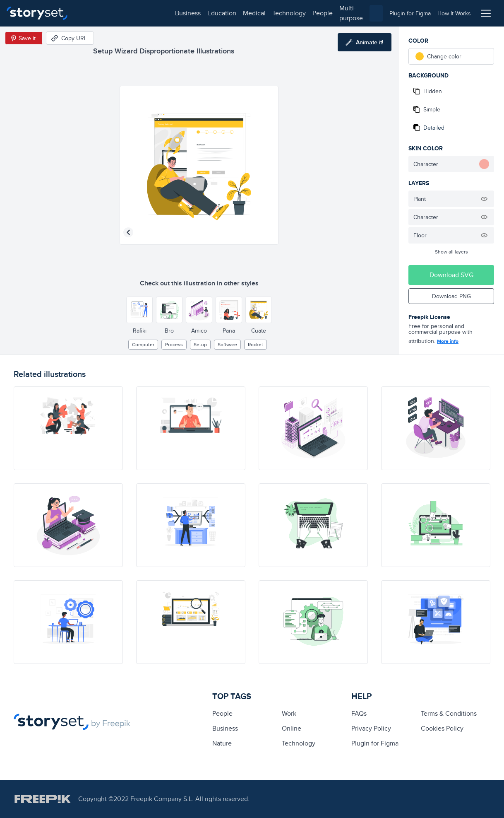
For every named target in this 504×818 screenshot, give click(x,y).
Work (289, 713)
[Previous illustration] (128, 232)
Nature (222, 743)
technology (195, 13)
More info (448, 341)
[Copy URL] (70, 38)
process (174, 344)
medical (160, 13)
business (94, 13)
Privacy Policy (371, 728)
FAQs (359, 713)
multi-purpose (265, 13)
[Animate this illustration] (365, 42)
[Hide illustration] (484, 199)
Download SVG (451, 275)
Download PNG (451, 296)
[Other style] (139, 310)
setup (200, 344)
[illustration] (68, 428)
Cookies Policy (442, 728)
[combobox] (337, 13)
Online (292, 728)
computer (143, 344)
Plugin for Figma (375, 743)
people (228, 13)
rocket (256, 344)
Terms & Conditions (449, 713)
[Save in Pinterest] (24, 38)
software (227, 344)
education (127, 13)
